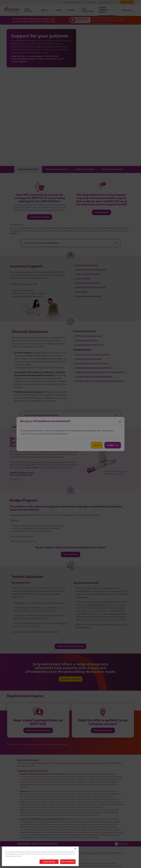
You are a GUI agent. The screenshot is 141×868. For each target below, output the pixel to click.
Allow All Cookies (68, 862)
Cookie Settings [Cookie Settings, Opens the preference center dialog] (49, 862)
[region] (40, 856)
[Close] (75, 849)
